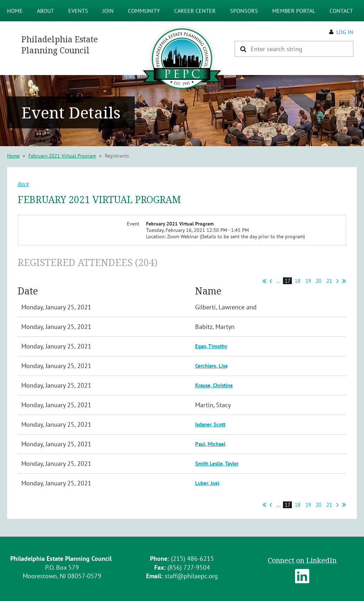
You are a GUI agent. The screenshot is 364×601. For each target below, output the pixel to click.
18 (298, 281)
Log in (345, 32)
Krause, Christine (214, 385)
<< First (264, 281)
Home (13, 156)
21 (329, 281)
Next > (338, 281)
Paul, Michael (210, 444)
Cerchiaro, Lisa (211, 366)
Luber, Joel (207, 483)
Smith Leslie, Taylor (217, 464)
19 (308, 281)
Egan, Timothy (211, 346)
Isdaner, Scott (210, 424)
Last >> (344, 281)
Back (23, 184)
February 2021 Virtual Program (62, 156)
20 (319, 281)
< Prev (271, 281)
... (278, 281)
